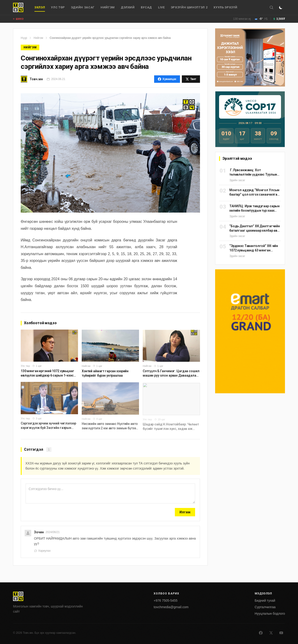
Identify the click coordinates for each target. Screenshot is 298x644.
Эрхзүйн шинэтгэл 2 (189, 7)
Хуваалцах (167, 79)
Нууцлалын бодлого (270, 614)
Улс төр (58, 7)
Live (161, 7)
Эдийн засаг (83, 7)
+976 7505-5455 (166, 601)
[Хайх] (271, 7)
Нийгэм (108, 7)
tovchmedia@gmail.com (171, 607)
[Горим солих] (281, 7)
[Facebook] (261, 633)
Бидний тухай (265, 601)
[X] (271, 633)
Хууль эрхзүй (225, 7)
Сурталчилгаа (265, 607)
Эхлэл (40, 9)
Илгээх (185, 512)
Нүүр (24, 38)
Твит (191, 79)
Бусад (146, 7)
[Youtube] (281, 633)
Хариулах (42, 551)
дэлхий (128, 7)
